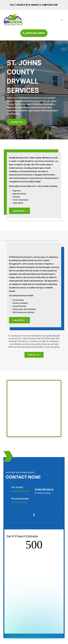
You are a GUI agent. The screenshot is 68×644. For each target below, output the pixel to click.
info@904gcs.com (20, 491)
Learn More (19, 211)
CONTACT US (33, 355)
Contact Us (17, 122)
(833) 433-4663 (35, 33)
